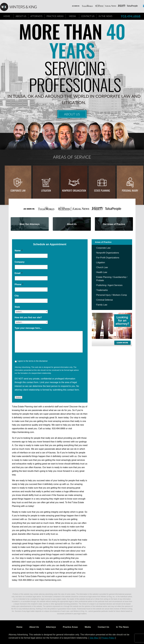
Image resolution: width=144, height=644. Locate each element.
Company (20, 262)
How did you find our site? (28, 317)
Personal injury (130, 191)
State (17, 307)
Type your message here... (28, 328)
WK (21, 7)
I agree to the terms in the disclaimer (32, 361)
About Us (21, 16)
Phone (19, 284)
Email (19, 273)
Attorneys (36, 16)
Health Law (102, 272)
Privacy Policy (108, 638)
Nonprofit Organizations (108, 253)
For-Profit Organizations (108, 258)
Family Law (102, 305)
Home (7, 16)
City (17, 296)
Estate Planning (102, 191)
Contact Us (88, 16)
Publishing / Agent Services (109, 285)
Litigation (46, 191)
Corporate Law (18, 191)
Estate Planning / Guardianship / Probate (112, 279)
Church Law (102, 267)
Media (72, 16)
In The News (105, 16)
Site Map (94, 638)
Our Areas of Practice (114, 224)
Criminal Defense (105, 300)
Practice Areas (55, 16)
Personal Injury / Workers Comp (112, 295)
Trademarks (102, 290)
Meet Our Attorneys (30, 224)
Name (19, 251)
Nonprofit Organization (74, 191)
